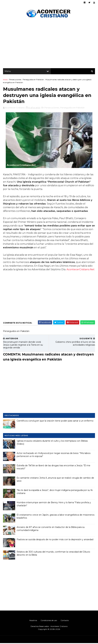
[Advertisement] (49, 44)
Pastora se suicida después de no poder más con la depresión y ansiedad (55, 540)
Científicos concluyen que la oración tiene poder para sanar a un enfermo (55, 422)
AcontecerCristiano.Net (81, 270)
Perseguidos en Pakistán (33, 80)
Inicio (5, 80)
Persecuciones (15, 80)
